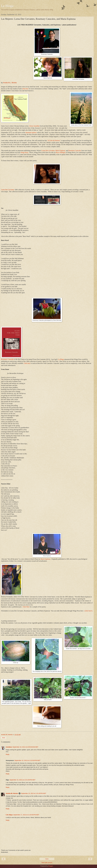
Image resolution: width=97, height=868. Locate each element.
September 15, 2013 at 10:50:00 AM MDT (25, 747)
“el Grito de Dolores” (54, 140)
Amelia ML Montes (12, 793)
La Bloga (7, 6)
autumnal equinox (31, 132)
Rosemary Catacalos (75, 151)
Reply (8, 754)
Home (47, 859)
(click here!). (89, 611)
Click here (27, 363)
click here (25, 89)
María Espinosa (45, 559)
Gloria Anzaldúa (34, 126)
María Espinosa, (60, 151)
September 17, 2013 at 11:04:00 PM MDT (26, 815)
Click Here (26, 607)
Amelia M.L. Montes (10, 83)
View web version (47, 863)
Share (4, 738)
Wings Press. (25, 152)
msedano (9, 747)
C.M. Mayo (9, 815)
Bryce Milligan (61, 152)
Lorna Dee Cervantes (48, 151)
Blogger (51, 866)
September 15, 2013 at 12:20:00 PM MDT (27, 760)
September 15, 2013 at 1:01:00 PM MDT (34, 793)
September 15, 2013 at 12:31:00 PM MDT (22, 780)
